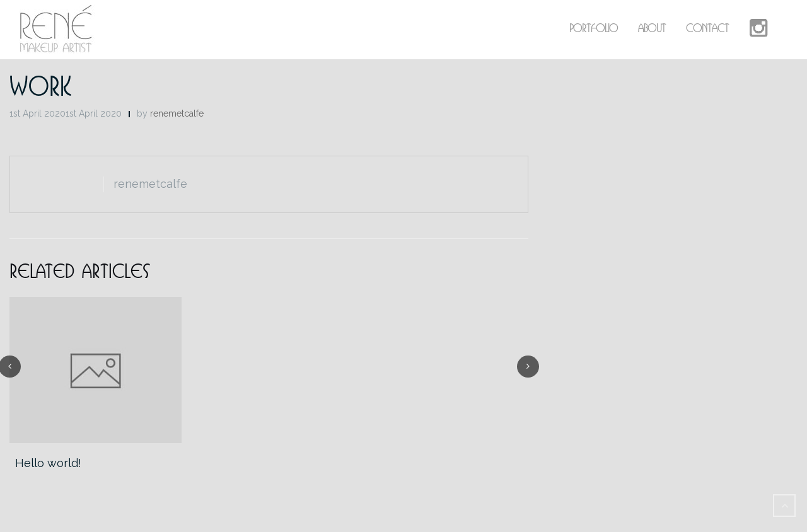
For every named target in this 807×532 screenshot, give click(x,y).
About (652, 28)
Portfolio (594, 28)
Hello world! (48, 463)
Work (40, 86)
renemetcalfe (177, 113)
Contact (707, 28)
